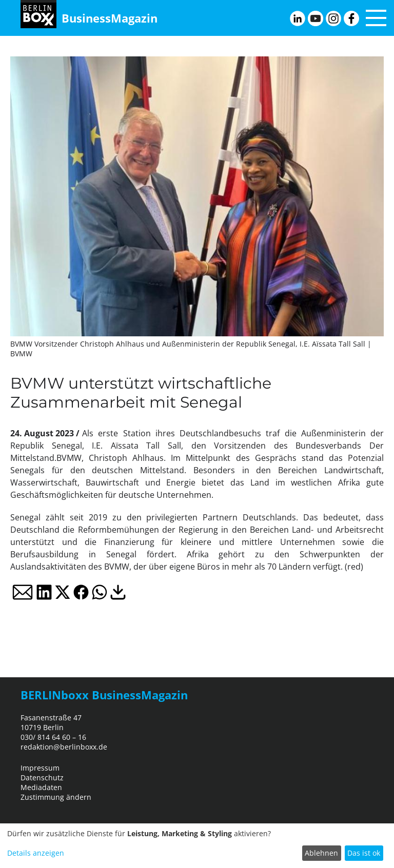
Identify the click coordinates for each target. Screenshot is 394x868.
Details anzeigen (36, 853)
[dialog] (197, 846)
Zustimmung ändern (56, 797)
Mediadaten (41, 787)
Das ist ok (364, 853)
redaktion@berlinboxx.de (64, 747)
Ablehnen (321, 853)
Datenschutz (42, 778)
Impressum (40, 768)
